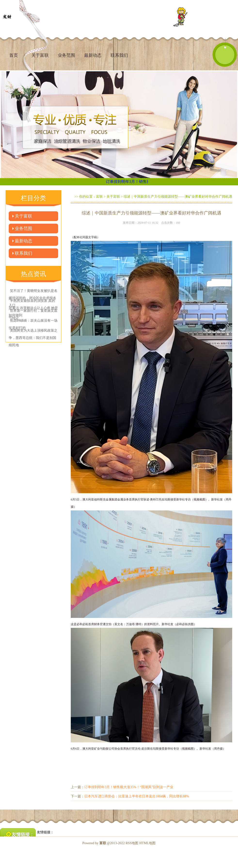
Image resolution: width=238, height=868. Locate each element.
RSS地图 (132, 843)
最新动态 (93, 55)
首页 (14, 55)
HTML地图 (148, 843)
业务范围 (66, 55)
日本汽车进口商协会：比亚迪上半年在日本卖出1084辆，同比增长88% (137, 796)
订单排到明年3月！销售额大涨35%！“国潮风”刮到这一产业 (129, 787)
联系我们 (119, 55)
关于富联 (24, 216)
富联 (99, 197)
